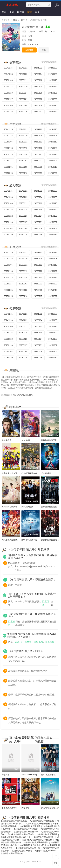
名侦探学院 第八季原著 (30, 826)
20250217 (38, 112)
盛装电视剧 (7, 440)
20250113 (53, 80)
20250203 (53, 99)
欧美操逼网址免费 (29, 473)
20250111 (23, 80)
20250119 (23, 87)
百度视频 (50, 642)
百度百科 (46, 603)
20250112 (38, 80)
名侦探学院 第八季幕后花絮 (36, 842)
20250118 (8, 87)
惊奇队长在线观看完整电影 (13, 507)
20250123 (8, 93)
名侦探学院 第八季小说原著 (26, 829)
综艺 (30, 12)
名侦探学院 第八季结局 (47, 834)
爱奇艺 (28, 642)
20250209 (38, 105)
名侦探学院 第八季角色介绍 (32, 845)
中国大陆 (43, 31)
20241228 (8, 74)
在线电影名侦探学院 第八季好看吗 (37, 840)
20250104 (38, 74)
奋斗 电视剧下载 (48, 775)
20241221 (23, 68)
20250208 (23, 105)
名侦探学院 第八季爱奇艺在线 (14, 821)
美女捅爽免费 (27, 507)
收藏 (44, 50)
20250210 (53, 105)
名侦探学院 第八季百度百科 (38, 824)
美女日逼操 (46, 473)
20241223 (53, 68)
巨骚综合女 (12, 565)
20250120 (38, 87)
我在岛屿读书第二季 (50, 808)
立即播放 (29, 50)
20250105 (53, 74)
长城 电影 (26, 440)
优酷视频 (38, 642)
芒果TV (19, 642)
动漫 (37, 12)
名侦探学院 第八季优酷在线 (42, 821)
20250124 (23, 93)
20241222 (38, 68)
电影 (12, 12)
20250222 (53, 112)
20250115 (8, 210)
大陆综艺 (32, 31)
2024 (52, 31)
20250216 (23, 112)
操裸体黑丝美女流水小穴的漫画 (15, 473)
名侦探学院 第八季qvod (45, 851)
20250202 (38, 99)
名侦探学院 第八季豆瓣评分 (26, 832)
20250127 (8, 99)
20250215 (8, 112)
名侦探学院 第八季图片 (44, 837)
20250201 (23, 99)
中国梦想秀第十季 (9, 808)
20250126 (53, 93)
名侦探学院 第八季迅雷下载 (28, 848)
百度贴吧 (12, 623)
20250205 (8, 105)
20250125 (38, 93)
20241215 (8, 68)
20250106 (8, 80)
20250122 (53, 87)
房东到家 (6, 775)
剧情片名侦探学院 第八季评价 (21, 834)
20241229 (23, 74)
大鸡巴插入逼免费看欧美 (12, 540)
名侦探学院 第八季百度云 (12, 853)
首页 (4, 12)
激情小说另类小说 (29, 540)
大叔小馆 (25, 808)
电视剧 (21, 12)
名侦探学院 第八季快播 (22, 851)
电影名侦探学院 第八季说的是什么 (16, 837)
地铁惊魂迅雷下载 (49, 440)
